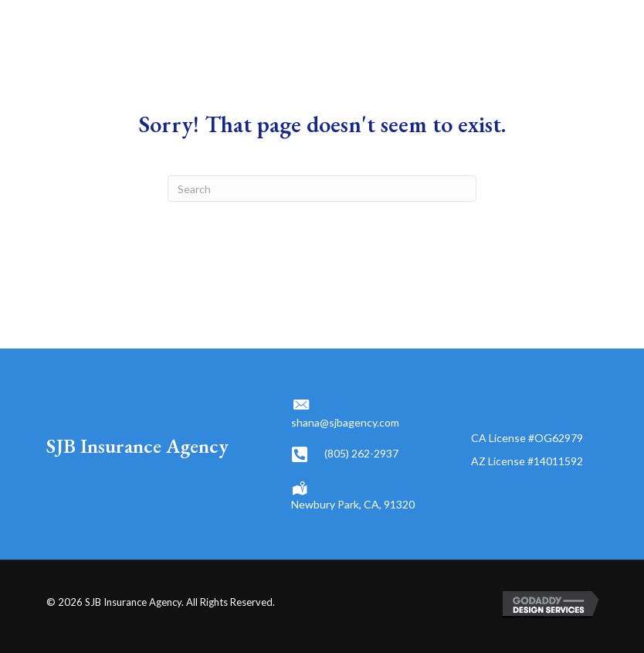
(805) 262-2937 (361, 453)
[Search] (322, 189)
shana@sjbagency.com (345, 422)
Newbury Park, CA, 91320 (353, 504)
